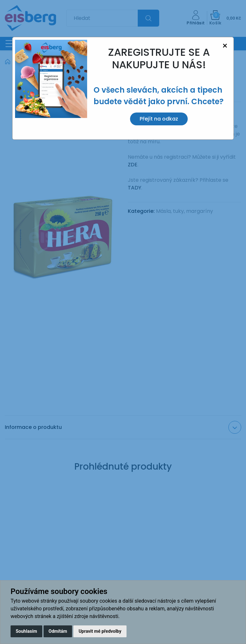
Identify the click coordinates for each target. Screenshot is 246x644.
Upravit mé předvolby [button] (100, 631)
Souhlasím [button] (26, 631)
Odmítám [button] (58, 631)
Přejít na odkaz (159, 119)
